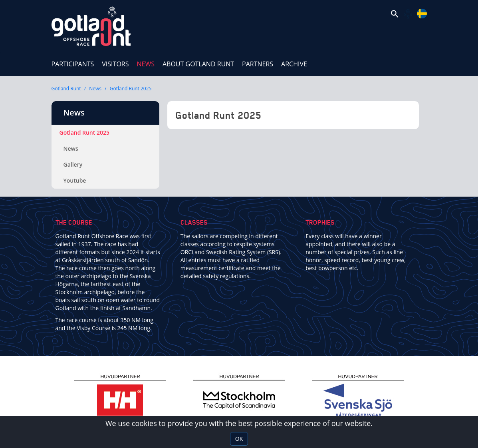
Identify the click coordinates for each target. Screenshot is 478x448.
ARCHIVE (294, 64)
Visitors (115, 64)
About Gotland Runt (198, 64)
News (147, 60)
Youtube (75, 180)
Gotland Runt (66, 89)
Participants (73, 64)
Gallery (73, 164)
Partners (258, 64)
